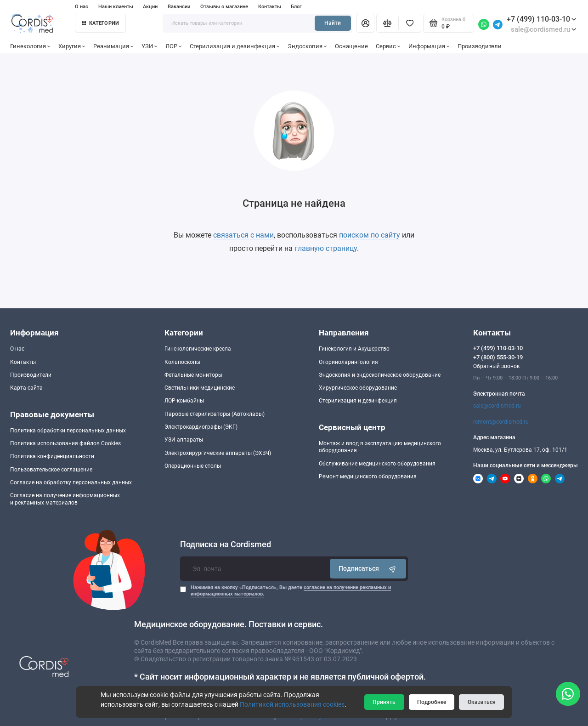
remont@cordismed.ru (501, 422)
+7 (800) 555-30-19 (498, 357)
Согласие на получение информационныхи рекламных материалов (65, 499)
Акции (150, 7)
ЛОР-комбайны (184, 401)
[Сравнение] (387, 23)
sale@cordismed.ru (497, 406)
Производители (480, 46)
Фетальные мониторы (193, 375)
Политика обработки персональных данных (68, 431)
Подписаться (368, 569)
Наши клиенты (116, 7)
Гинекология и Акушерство (354, 349)
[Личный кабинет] (365, 23)
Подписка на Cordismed (226, 544)
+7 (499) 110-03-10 (542, 19)
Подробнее (432, 702)
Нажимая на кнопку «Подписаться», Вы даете (291, 591)
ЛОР (174, 46)
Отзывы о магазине (224, 7)
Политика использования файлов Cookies (65, 443)
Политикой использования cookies (292, 704)
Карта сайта (26, 388)
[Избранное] (410, 23)
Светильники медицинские (200, 388)
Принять (384, 702)
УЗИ (150, 46)
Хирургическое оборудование (358, 388)
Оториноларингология (348, 362)
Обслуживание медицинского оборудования (377, 464)
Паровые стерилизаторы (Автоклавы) (215, 414)
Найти (333, 23)
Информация (429, 46)
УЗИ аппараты (184, 440)
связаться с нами (243, 235)
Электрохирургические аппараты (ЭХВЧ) (218, 453)
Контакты (270, 7)
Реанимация (113, 46)
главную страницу (326, 248)
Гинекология (30, 46)
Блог (296, 7)
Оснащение (351, 46)
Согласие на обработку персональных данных (71, 482)
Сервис (388, 46)
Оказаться (482, 702)
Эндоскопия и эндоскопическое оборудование (380, 375)
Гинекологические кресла (198, 349)
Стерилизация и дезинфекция (235, 46)
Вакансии (179, 7)
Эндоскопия (307, 46)
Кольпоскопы (182, 362)
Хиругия (72, 46)
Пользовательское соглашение (51, 470)
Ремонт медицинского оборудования (368, 476)
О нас (82, 7)
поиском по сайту (370, 235)
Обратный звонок (496, 366)
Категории (101, 23)
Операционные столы (193, 466)
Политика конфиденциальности (52, 456)
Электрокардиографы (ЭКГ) (201, 427)
